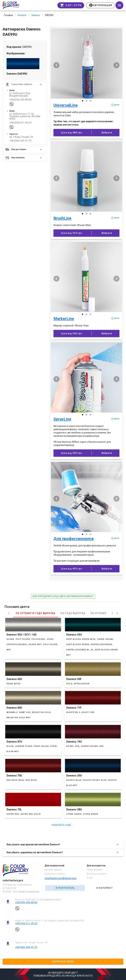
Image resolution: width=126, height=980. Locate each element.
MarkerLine (64, 319)
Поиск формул (95, 870)
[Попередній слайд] (56, 65)
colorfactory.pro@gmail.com (61, 878)
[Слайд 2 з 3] (86, 101)
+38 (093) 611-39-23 (20, 123)
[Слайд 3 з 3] (90, 101)
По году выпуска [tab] (73, 613)
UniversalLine (66, 105)
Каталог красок (53, 870)
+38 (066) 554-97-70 (20, 141)
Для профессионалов (74, 539)
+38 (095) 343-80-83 (20, 100)
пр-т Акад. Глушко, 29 (21, 137)
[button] (25, 84)
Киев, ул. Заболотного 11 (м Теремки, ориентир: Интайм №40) (50, 921)
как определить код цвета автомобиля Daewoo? (63, 596)
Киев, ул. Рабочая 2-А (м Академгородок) (38, 899)
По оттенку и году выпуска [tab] (36, 613)
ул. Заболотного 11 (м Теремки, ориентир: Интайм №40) (25, 116)
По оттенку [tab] (99, 613)
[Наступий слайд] (116, 65)
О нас (90, 878)
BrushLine (62, 218)
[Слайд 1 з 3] (83, 101)
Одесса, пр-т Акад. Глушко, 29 (31, 942)
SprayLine (62, 419)
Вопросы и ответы (55, 874)
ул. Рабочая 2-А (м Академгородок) (20, 95)
